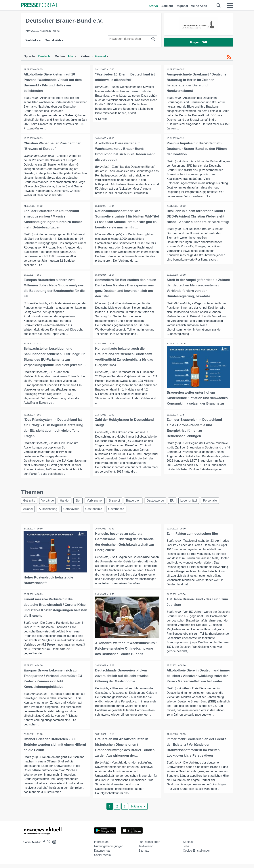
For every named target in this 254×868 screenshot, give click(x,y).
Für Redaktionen (149, 846)
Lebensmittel (196, 501)
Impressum (101, 846)
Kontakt (188, 846)
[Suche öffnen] (219, 5)
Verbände (49, 501)
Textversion (146, 850)
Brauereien (138, 501)
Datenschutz (102, 855)
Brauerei (119, 501)
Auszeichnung (49, 510)
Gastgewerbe (161, 501)
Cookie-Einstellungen (197, 855)
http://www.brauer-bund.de (43, 31)
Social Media (102, 859)
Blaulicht (167, 6)
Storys (153, 6)
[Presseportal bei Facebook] (43, 846)
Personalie (218, 501)
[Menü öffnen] (230, 5)
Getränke (30, 501)
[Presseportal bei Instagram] (53, 846)
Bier (81, 501)
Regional (182, 6)
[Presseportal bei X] (48, 846)
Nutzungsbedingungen (109, 850)
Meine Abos (199, 6)
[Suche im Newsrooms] (132, 39)
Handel (67, 501)
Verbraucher (98, 501)
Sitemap (144, 855)
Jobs (186, 850)
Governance (120, 510)
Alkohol (28, 510)
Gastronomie (96, 510)
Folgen (198, 43)
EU (179, 501)
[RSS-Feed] (229, 57)
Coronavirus (73, 510)
